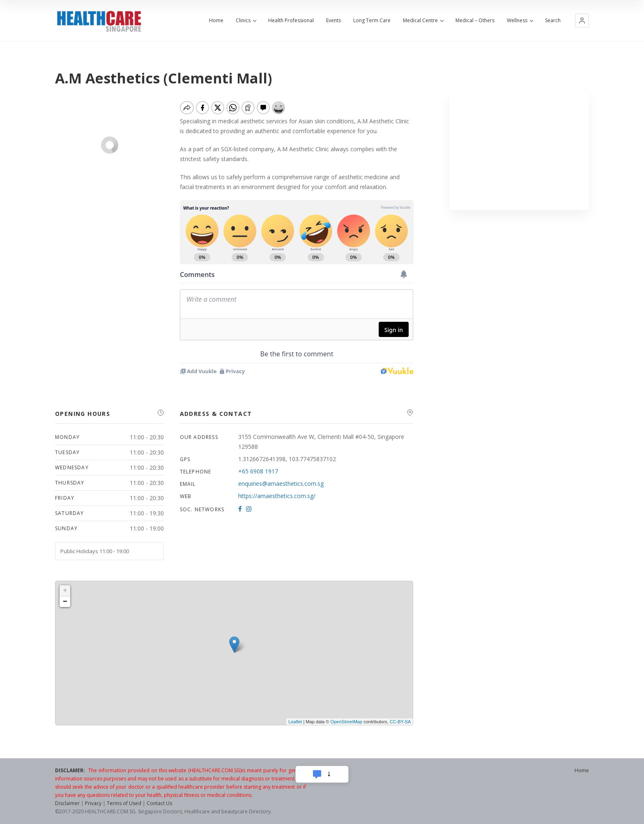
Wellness (520, 21)
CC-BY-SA (400, 722)
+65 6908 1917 (258, 471)
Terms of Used (124, 803)
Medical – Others (475, 21)
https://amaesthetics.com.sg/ (277, 496)
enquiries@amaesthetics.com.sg (281, 484)
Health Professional (291, 21)
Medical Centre (423, 21)
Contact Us (159, 803)
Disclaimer (67, 803)
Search (553, 21)
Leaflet (295, 722)
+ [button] (65, 591)
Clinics (246, 21)
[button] (582, 21)
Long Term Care (372, 21)
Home (216, 21)
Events (333, 21)
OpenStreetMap (346, 722)
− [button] (65, 602)
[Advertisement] (519, 150)
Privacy (93, 803)
